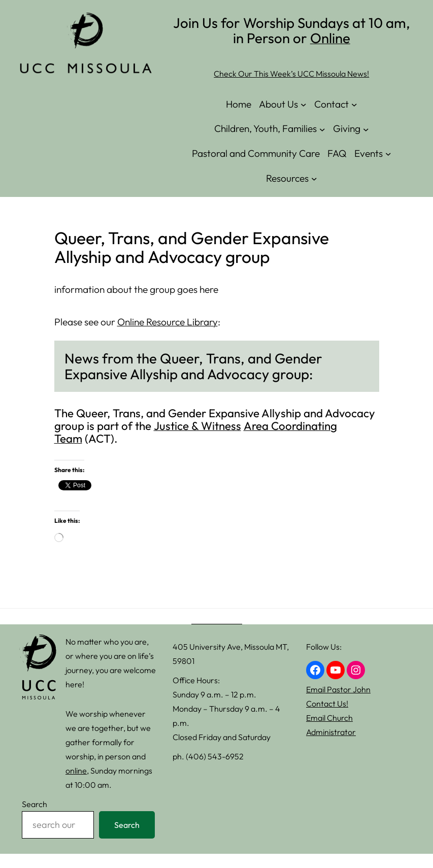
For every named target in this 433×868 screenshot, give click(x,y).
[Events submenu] (388, 154)
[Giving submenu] (366, 129)
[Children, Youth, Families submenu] (322, 129)
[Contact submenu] (354, 105)
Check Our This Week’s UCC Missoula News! (291, 74)
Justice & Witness (197, 426)
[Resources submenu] (314, 179)
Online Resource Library (168, 322)
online (76, 771)
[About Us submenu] (304, 105)
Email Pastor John (338, 689)
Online (330, 38)
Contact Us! (327, 704)
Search (35, 804)
